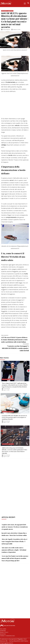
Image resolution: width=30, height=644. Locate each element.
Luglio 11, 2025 (6, 390)
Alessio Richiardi (7, 421)
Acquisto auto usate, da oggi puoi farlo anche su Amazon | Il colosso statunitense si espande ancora (15, 527)
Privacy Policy (4, 632)
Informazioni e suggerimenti (7, 11)
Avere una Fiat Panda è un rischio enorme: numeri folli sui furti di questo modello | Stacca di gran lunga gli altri (15, 558)
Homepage (3, 631)
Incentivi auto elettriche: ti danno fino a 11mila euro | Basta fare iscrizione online (14, 534)
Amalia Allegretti (6, 30)
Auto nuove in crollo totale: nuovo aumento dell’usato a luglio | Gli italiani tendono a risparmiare (14, 550)
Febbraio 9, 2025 (17, 30)
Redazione (3, 634)
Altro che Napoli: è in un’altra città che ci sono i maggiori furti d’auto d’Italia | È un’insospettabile (14, 541)
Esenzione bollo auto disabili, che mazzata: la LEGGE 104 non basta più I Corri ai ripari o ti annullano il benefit (14, 417)
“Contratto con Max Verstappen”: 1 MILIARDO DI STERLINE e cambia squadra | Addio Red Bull (15, 347)
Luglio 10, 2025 (6, 457)
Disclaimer (3, 629)
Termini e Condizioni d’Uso (7, 636)
